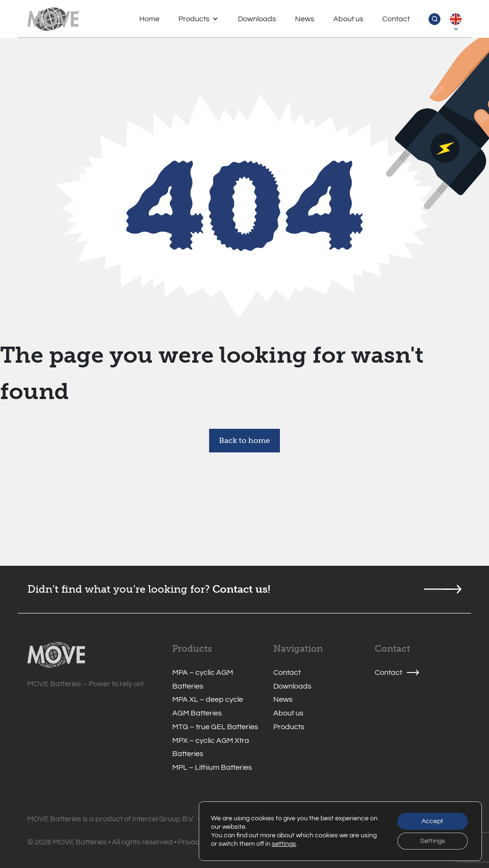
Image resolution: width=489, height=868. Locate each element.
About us (348, 19)
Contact (396, 19)
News (305, 19)
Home (149, 19)
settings (284, 844)
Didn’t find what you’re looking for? (118, 589)
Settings (433, 841)
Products (194, 19)
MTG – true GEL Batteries (215, 727)
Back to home (244, 440)
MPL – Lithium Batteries (212, 767)
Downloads (257, 19)
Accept (432, 821)
